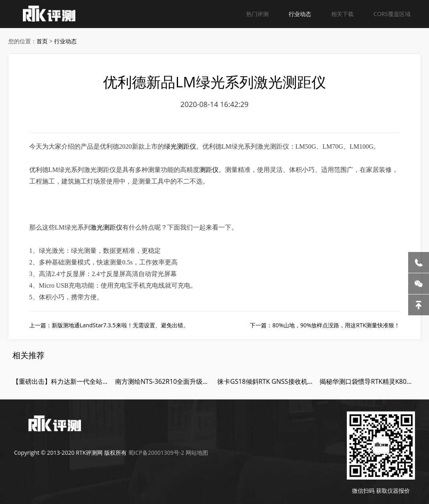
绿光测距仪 (180, 146)
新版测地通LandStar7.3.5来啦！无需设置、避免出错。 (120, 325)
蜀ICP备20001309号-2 (156, 453)
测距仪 (209, 170)
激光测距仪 (106, 227)
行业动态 (300, 14)
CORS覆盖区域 (392, 14)
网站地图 (197, 453)
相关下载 (342, 14)
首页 (42, 41)
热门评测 (257, 14)
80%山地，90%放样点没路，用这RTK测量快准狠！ (336, 325)
